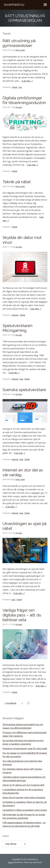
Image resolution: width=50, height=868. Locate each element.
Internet (15, 315)
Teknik (14, 87)
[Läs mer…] (27, 81)
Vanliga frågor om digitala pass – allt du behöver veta (22, 615)
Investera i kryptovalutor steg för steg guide (25, 748)
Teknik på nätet (17, 182)
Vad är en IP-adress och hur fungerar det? (24, 785)
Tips (20, 87)
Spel (21, 379)
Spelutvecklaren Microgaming (17, 328)
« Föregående (10, 703)
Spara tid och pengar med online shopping (24, 798)
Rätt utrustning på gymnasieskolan (19, 43)
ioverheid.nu (14, 5)
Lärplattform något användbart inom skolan (25, 810)
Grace (11, 862)
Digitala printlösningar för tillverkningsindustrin (24, 100)
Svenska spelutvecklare (24, 390)
